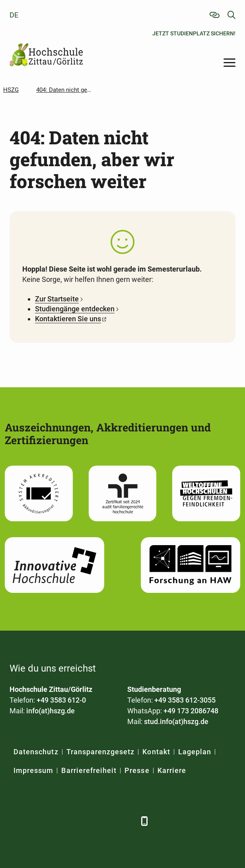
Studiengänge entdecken (75, 309)
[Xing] (60, 821)
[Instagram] (104, 821)
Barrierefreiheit (89, 770)
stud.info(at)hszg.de (176, 721)
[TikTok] (126, 821)
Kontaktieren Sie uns (68, 319)
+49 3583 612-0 (61, 700)
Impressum (33, 770)
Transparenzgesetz (101, 752)
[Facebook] (17, 821)
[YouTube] (82, 821)
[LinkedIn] (38, 821)
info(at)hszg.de (51, 711)
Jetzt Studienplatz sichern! (194, 33)
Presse (137, 770)
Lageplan (195, 752)
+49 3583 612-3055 (185, 700)
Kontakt (156, 752)
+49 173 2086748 (191, 711)
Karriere (172, 770)
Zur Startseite (57, 299)
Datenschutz (36, 752)
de (14, 15)
